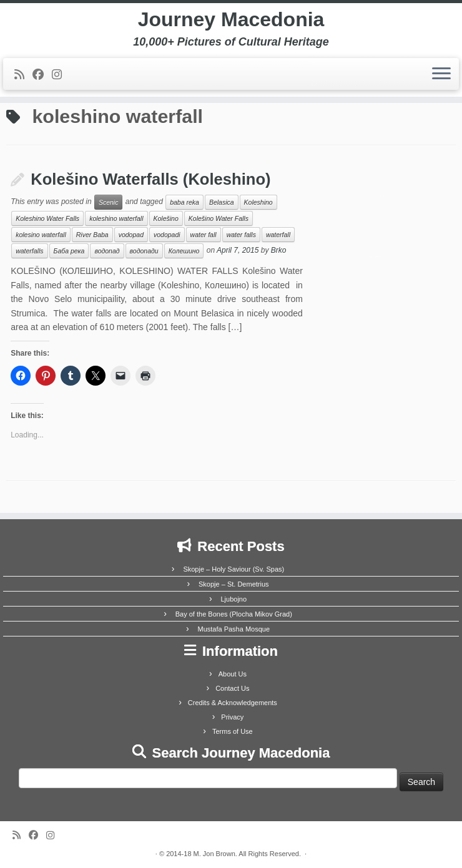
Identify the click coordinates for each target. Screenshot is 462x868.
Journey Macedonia (231, 19)
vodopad (131, 235)
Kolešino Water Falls (219, 218)
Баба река (69, 251)
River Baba (92, 235)
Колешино (184, 251)
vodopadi (167, 235)
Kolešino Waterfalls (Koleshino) (150, 179)
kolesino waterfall (41, 235)
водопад (107, 251)
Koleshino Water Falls (47, 218)
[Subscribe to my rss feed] (23, 75)
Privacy (232, 717)
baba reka (184, 202)
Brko (279, 251)
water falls (241, 235)
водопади (144, 251)
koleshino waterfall (116, 218)
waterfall (278, 235)
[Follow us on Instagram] (61, 75)
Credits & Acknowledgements (233, 703)
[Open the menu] (441, 74)
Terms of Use (233, 731)
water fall (204, 235)
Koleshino (258, 202)
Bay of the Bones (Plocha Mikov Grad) (234, 614)
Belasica (222, 202)
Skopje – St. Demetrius (234, 584)
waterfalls (29, 251)
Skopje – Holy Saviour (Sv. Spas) (233, 569)
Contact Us (232, 688)
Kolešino (166, 218)
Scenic (109, 202)
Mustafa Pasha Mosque (233, 629)
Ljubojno (233, 599)
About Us (233, 674)
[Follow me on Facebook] (42, 75)
